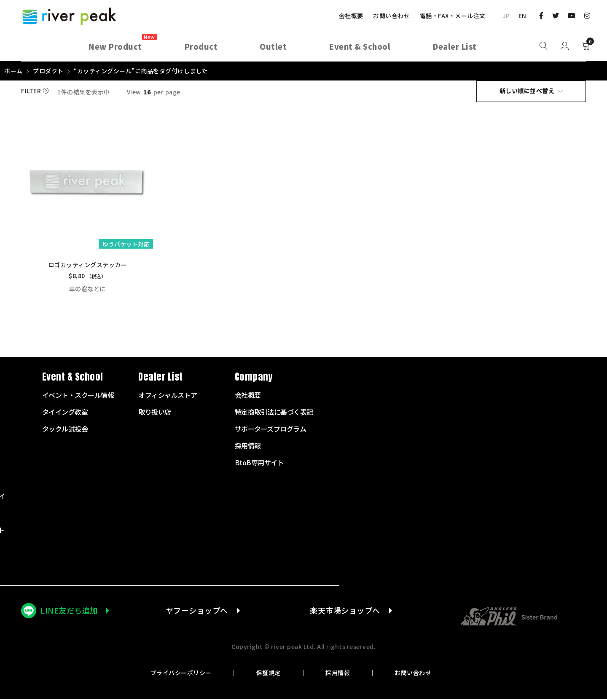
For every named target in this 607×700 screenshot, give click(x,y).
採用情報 (338, 674)
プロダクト (48, 71)
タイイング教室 (333, 413)
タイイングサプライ (243, 497)
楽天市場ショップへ (345, 611)
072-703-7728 (53, 486)
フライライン (233, 447)
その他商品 (230, 548)
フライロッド (233, 413)
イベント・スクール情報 (346, 396)
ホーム (13, 71)
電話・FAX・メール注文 (453, 16)
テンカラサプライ (240, 480)
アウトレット (233, 565)
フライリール (233, 430)
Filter (31, 91)
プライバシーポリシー (181, 674)
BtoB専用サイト (527, 464)
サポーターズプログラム (538, 430)
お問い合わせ (391, 16)
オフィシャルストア (435, 396)
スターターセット (240, 396)
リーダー (227, 464)
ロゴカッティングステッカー (87, 266)
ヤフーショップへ (197, 611)
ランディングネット (243, 531)
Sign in (565, 46)
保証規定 (269, 674)
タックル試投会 (333, 430)
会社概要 (351, 16)
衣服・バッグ (233, 514)
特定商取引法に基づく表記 (542, 413)
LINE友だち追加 (69, 611)
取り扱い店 (422, 413)
